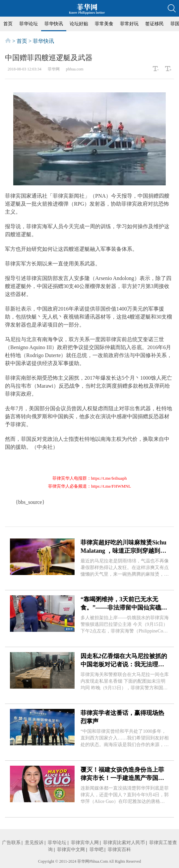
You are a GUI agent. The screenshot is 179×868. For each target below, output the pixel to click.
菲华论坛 (29, 24)
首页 (8, 24)
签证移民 (154, 24)
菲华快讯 (54, 24)
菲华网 (83, 861)
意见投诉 (34, 843)
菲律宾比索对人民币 (124, 843)
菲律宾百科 (119, 850)
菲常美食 (104, 24)
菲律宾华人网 (85, 843)
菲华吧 (96, 850)
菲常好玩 (129, 24)
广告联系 (11, 843)
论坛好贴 (79, 24)
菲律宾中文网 (71, 850)
